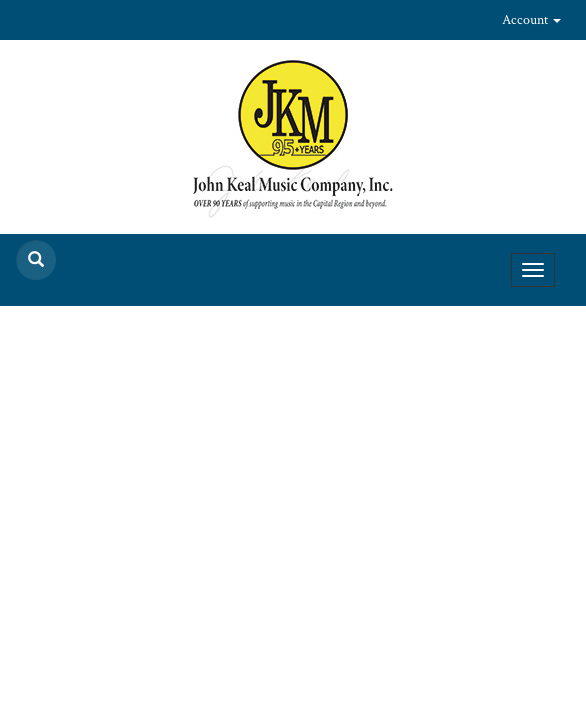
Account (531, 20)
